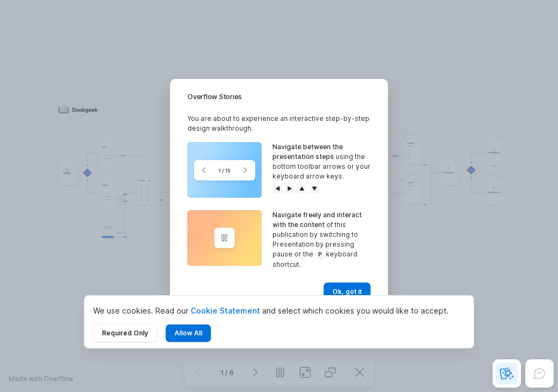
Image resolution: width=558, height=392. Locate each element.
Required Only (125, 333)
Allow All (188, 333)
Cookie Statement (225, 311)
